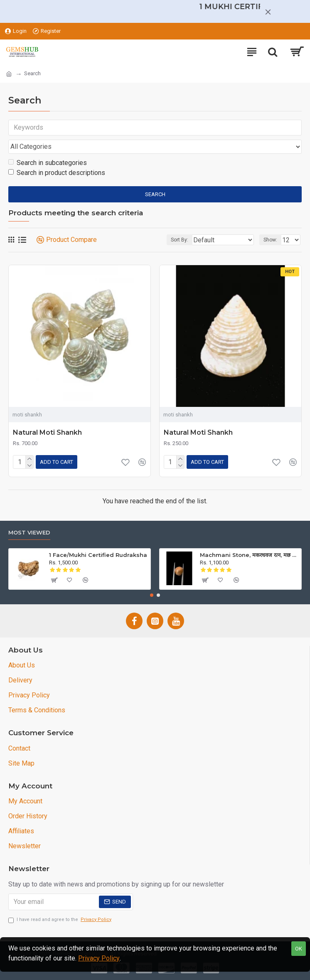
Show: (270, 240)
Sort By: (180, 240)
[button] (152, 595)
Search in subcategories (48, 163)
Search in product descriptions (57, 173)
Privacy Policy (99, 958)
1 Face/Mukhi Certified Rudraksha (98, 555)
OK (299, 949)
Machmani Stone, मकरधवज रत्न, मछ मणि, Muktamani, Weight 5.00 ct (249, 555)
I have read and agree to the (60, 920)
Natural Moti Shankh (47, 432)
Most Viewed (29, 532)
